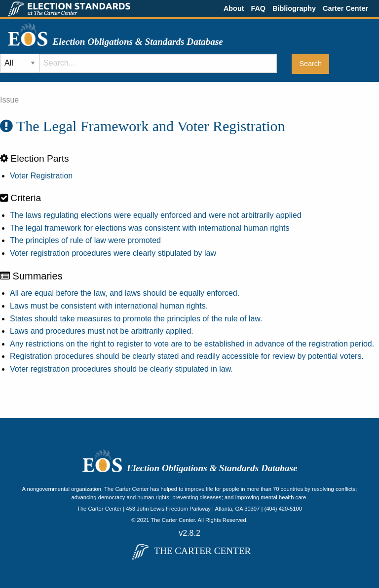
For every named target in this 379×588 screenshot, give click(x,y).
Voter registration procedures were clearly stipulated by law (113, 253)
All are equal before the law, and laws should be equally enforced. (125, 293)
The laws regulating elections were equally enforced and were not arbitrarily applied (156, 215)
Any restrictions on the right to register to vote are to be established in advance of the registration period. (192, 344)
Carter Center (345, 8)
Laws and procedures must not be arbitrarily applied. (102, 331)
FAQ (258, 8)
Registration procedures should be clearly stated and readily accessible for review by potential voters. (187, 356)
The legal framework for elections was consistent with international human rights (150, 228)
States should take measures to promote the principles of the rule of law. (136, 319)
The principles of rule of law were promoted (85, 240)
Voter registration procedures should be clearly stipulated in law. (121, 369)
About (234, 8)
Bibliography (294, 8)
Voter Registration (41, 176)
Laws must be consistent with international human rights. (109, 306)
